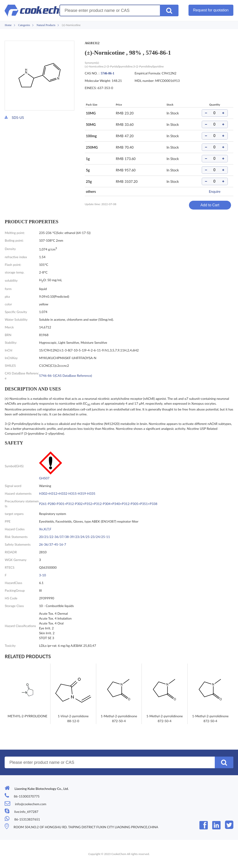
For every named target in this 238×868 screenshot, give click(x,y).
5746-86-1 (107, 73)
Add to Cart (210, 205)
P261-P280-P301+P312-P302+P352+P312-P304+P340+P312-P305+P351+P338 (98, 504)
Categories (24, 25)
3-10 (43, 575)
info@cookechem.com (31, 804)
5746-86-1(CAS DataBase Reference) (66, 376)
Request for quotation (211, 10)
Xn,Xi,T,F (45, 529)
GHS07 (44, 478)
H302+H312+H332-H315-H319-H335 (67, 493)
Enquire (215, 191)
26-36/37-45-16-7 (53, 544)
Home (8, 25)
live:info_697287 (26, 812)
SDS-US (18, 117)
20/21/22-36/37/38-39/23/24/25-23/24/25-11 (74, 537)
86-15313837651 (27, 819)
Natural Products (46, 25)
